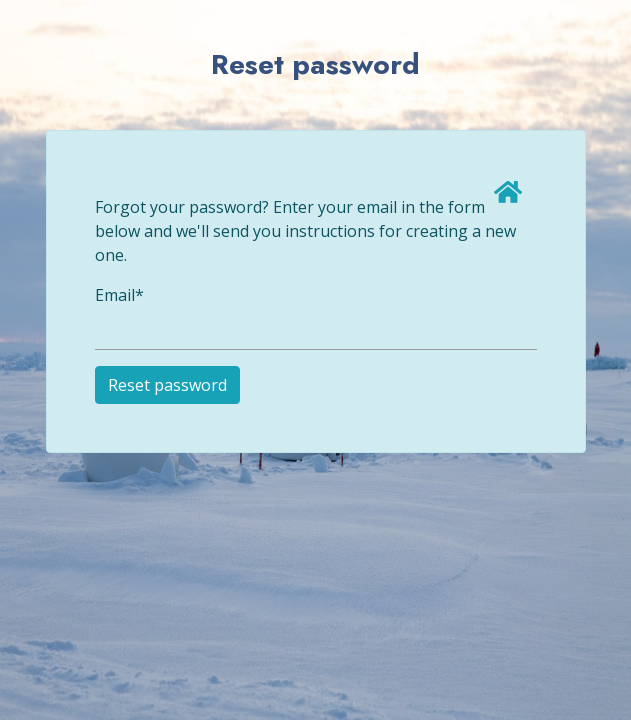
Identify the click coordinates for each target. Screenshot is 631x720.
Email (119, 295)
